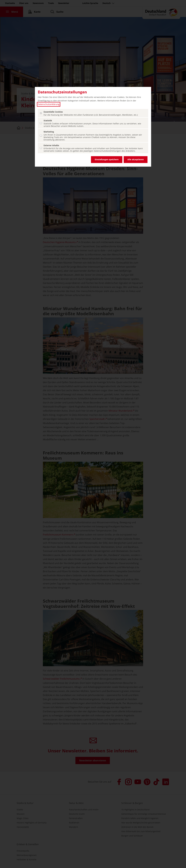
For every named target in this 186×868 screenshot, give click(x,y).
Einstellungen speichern (107, 159)
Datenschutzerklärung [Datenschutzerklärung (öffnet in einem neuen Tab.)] (49, 104)
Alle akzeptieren (136, 159)
